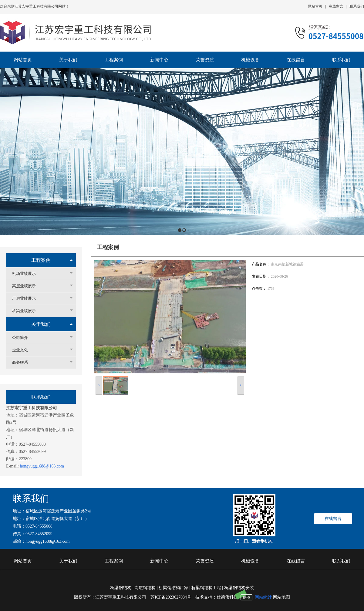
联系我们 (357, 6)
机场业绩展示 (27, 273)
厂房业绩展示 (27, 298)
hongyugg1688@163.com (42, 466)
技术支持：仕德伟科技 (217, 597)
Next (358, 152)
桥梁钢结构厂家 (174, 588)
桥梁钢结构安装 (239, 588)
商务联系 (23, 362)
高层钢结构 (145, 588)
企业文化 (23, 350)
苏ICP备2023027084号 (173, 597)
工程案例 (41, 260)
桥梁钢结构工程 (206, 588)
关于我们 (41, 324)
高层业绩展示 (27, 286)
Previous (5, 152)
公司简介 (23, 338)
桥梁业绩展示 (27, 311)
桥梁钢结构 (121, 588)
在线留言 (336, 6)
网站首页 (315, 6)
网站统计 (263, 597)
